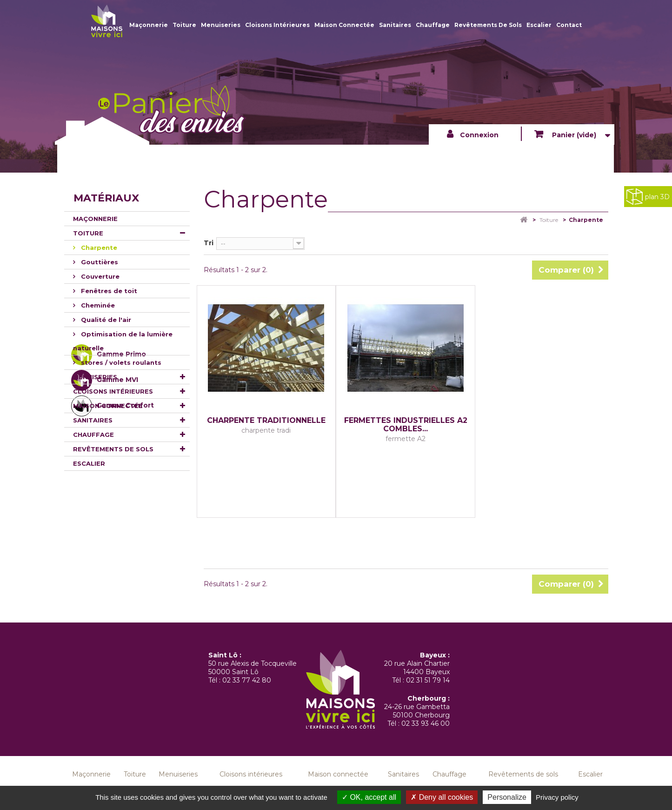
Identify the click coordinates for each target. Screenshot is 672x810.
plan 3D (648, 197)
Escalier (539, 25)
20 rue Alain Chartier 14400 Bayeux (417, 668)
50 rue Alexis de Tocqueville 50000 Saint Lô (253, 668)
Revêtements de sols (488, 25)
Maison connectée (344, 25)
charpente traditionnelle (266, 421)
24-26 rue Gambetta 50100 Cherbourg (417, 711)
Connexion (479, 135)
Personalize (507, 797)
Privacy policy (557, 797)
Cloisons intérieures (277, 25)
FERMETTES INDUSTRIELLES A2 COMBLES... (406, 425)
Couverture (99, 276)
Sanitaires (395, 25)
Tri (209, 243)
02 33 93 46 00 (426, 723)
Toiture (184, 25)
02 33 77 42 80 (247, 680)
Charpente (98, 248)
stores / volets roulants (120, 362)
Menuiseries (221, 25)
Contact (569, 25)
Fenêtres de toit (108, 291)
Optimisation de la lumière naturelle (123, 341)
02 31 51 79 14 (428, 680)
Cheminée (97, 305)
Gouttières (99, 262)
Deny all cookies (442, 797)
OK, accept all (369, 797)
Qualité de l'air (105, 320)
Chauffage (433, 25)
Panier (573, 135)
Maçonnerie (149, 25)
